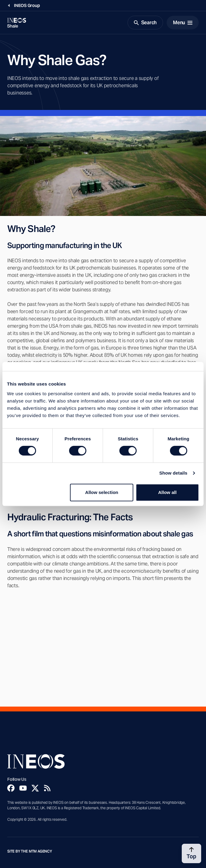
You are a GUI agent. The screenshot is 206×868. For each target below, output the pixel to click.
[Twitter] (35, 788)
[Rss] (47, 788)
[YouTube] (23, 788)
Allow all (167, 492)
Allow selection (102, 492)
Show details (173, 473)
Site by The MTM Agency (30, 851)
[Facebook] (11, 788)
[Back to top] (191, 853)
